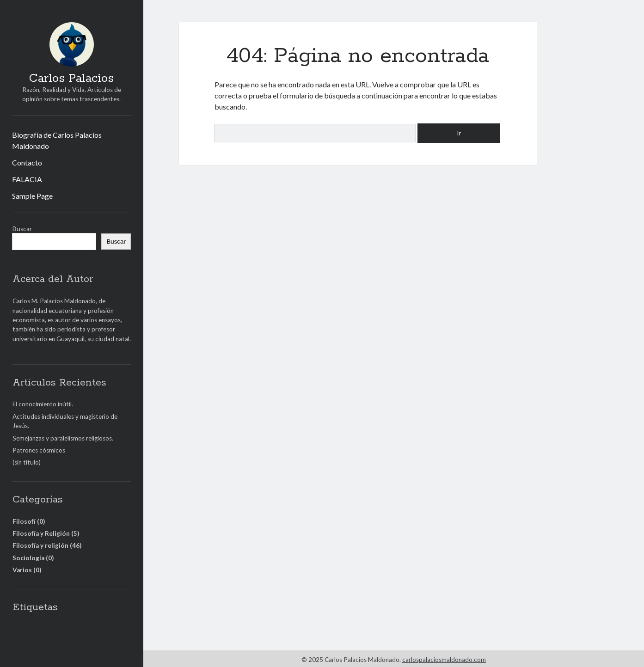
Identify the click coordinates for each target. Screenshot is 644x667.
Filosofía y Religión (41, 533)
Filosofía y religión (40, 545)
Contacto (27, 162)
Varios (22, 570)
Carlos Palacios (71, 79)
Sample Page (32, 196)
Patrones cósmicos (39, 450)
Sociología (28, 558)
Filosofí (24, 521)
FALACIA (27, 179)
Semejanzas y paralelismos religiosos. (63, 438)
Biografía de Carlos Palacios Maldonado (57, 140)
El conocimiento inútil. (43, 404)
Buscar (22, 229)
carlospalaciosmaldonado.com (444, 660)
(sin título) (27, 462)
